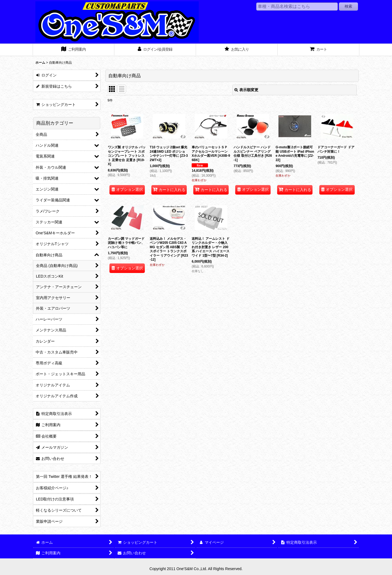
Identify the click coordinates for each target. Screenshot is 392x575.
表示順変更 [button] (246, 90)
